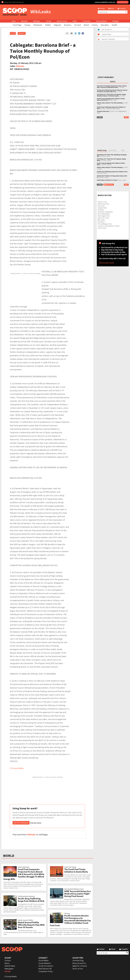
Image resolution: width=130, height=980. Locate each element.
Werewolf (24, 21)
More (126, 117)
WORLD (9, 856)
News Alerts (109, 185)
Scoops (27, 25)
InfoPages (115, 21)
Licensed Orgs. (78, 960)
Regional (57, 25)
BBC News (101, 220)
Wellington (37, 21)
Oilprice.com (102, 202)
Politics (48, 25)
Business (68, 25)
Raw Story (101, 206)
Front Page (17, 25)
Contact (8, 960)
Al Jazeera (101, 222)
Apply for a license (80, 966)
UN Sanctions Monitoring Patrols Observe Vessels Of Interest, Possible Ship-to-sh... (112, 91)
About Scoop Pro (79, 963)
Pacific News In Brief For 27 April (107, 180)
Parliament (38, 25)
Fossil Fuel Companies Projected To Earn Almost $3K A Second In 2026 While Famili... (112, 87)
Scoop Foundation (46, 966)
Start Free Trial (123, 2)
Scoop (13, 21)
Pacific (75, 21)
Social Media (43, 960)
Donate (8, 971)
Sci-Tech (78, 25)
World (86, 25)
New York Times (103, 218)
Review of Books (101, 21)
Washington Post (104, 216)
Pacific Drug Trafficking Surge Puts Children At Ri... (113, 172)
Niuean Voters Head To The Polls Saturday (110, 103)
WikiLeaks (22, 33)
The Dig (48, 21)
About (7, 963)
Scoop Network (45, 963)
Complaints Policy (46, 971)
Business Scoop (62, 21)
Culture (95, 25)
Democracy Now (103, 204)
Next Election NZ (45, 969)
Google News (102, 208)
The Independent (104, 214)
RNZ (115, 100)
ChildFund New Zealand (113, 109)
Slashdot (101, 210)
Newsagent (9, 969)
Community (86, 21)
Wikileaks (20, 66)
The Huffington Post (105, 224)
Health (114, 25)
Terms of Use (78, 969)
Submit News (10, 966)
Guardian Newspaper (105, 212)
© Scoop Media (11, 977)
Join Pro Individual (21, 823)
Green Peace (102, 228)
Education (105, 25)
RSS (100, 117)
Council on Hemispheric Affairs (109, 226)
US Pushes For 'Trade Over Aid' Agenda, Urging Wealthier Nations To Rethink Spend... (111, 95)
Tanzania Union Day (103, 111)
